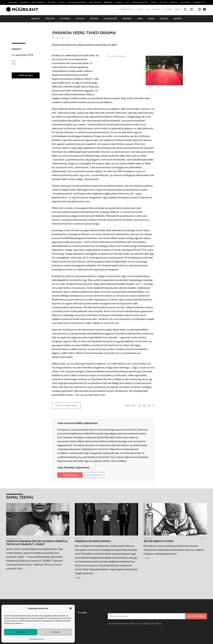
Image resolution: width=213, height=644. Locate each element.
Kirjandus (16, 49)
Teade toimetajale (66, 406)
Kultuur (80, 19)
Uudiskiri (167, 9)
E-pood (139, 9)
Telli (148, 9)
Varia (140, 19)
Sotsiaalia (65, 19)
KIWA (14, 64)
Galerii (151, 19)
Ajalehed (178, 19)
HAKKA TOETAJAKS (94, 475)
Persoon (50, 19)
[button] (71, 608)
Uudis (19, 538)
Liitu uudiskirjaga (196, 616)
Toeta (177, 9)
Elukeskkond (110, 19)
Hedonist (127, 19)
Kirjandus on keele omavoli (93, 541)
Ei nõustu (55, 632)
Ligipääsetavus (126, 9)
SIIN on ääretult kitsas (159, 541)
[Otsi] (185, 9)
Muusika (94, 19)
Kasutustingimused (37, 639)
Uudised (164, 19)
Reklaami (157, 9)
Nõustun (21, 632)
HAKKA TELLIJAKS (26, 75)
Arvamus (36, 19)
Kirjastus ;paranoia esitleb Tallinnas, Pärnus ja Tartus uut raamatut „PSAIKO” (37, 543)
